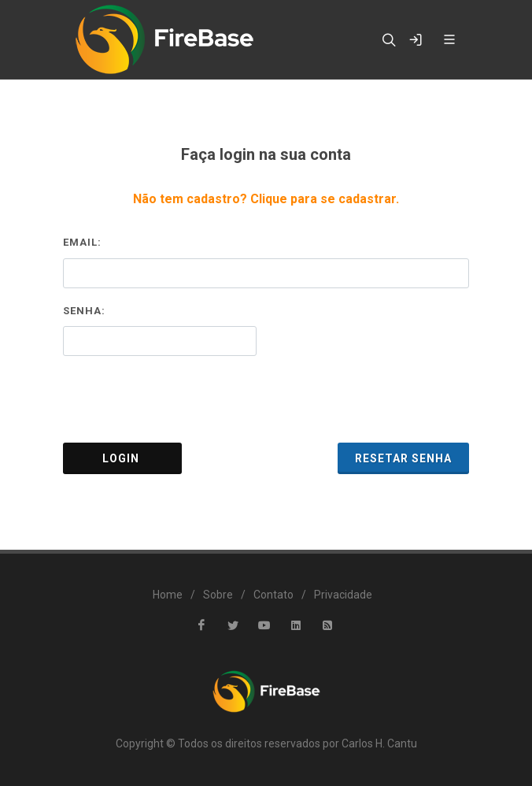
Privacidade (343, 595)
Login (122, 458)
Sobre (218, 595)
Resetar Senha (403, 458)
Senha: (84, 311)
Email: (82, 242)
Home (168, 595)
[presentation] (266, 399)
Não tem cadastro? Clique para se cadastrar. (266, 199)
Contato (273, 595)
